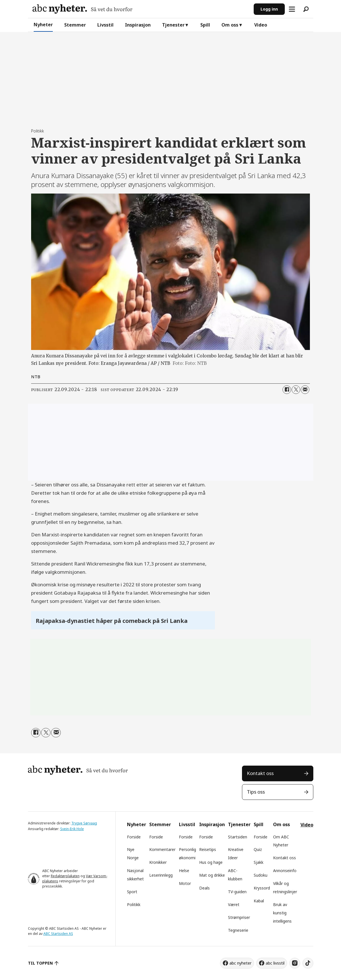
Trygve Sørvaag (84, 823)
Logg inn (269, 9)
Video (261, 25)
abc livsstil (275, 963)
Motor (185, 883)
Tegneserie (238, 930)
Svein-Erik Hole (72, 829)
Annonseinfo (285, 871)
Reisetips (208, 849)
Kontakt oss (260, 773)
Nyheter (43, 25)
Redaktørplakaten (65, 876)
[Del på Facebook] (287, 390)
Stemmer (75, 25)
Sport (132, 892)
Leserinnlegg (161, 875)
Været (234, 904)
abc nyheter (240, 963)
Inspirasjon (138, 25)
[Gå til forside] (82, 9)
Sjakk (259, 862)
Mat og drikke (212, 875)
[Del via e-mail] (305, 390)
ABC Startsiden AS (58, 934)
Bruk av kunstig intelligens (282, 913)
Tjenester (173, 25)
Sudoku (261, 875)
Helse (184, 871)
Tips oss (256, 792)
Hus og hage (211, 862)
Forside (134, 837)
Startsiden (238, 837)
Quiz (258, 849)
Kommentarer (162, 849)
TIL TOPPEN (41, 963)
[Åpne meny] (292, 9)
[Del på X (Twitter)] (296, 390)
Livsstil (105, 25)
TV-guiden (237, 892)
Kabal (259, 901)
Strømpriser (239, 917)
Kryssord (262, 888)
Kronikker (158, 862)
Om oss (230, 25)
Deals (204, 888)
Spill (205, 25)
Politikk (134, 904)
